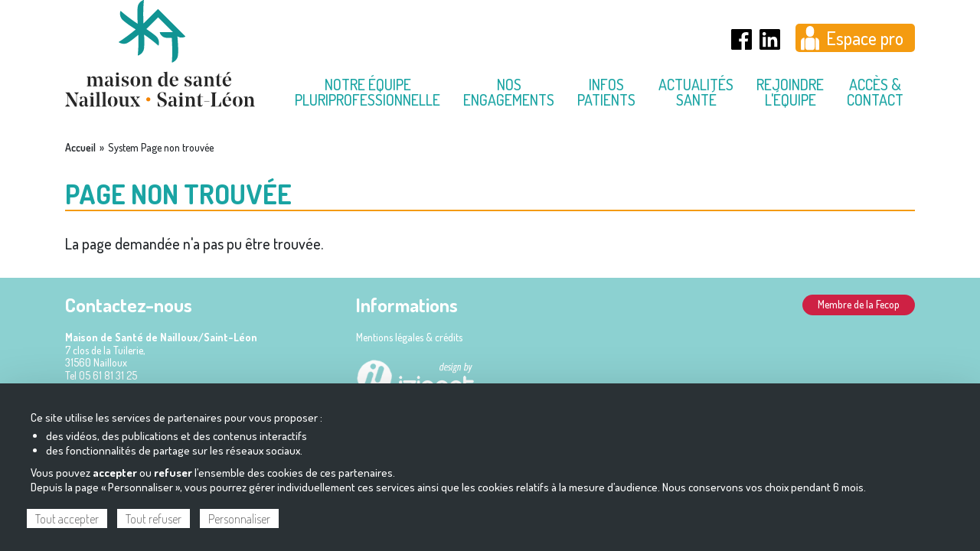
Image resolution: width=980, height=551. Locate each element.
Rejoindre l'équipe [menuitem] (790, 92)
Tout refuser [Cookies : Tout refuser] (154, 519)
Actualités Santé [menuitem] (696, 92)
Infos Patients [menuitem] (606, 92)
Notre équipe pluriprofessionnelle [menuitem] (367, 92)
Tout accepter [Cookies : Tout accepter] (67, 519)
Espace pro (865, 38)
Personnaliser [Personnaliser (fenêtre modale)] (239, 519)
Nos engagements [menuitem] (509, 92)
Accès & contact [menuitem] (875, 92)
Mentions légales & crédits (409, 337)
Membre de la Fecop (859, 304)
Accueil (80, 148)
